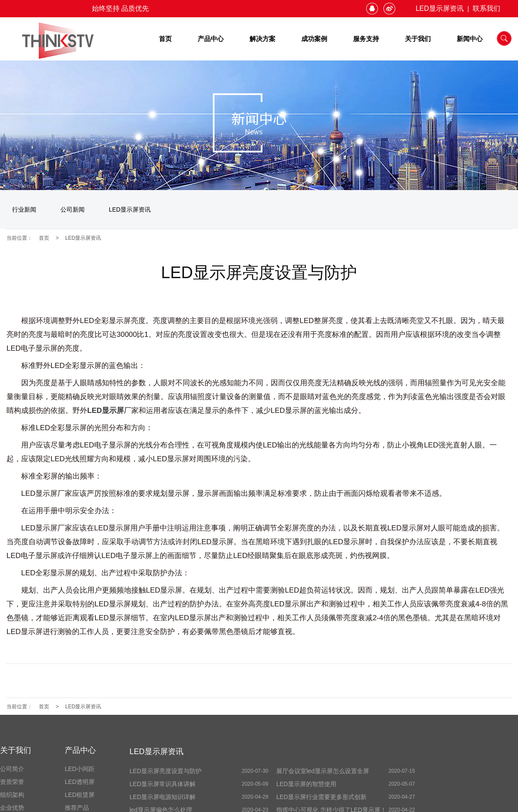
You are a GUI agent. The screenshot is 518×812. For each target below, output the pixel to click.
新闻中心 (470, 39)
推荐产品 (77, 808)
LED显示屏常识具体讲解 (163, 784)
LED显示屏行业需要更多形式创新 (321, 797)
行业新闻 (24, 209)
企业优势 (12, 808)
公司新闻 (73, 209)
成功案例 (314, 39)
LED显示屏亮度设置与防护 (166, 771)
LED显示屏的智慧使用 (306, 784)
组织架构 (12, 795)
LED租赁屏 (80, 795)
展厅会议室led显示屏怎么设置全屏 (323, 771)
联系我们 (486, 8)
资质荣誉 (12, 782)
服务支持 (366, 39)
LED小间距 (80, 769)
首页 (165, 39)
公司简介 (12, 769)
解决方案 (262, 39)
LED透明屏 (80, 782)
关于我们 (418, 39)
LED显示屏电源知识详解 (163, 797)
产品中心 (211, 39)
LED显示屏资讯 (440, 8)
